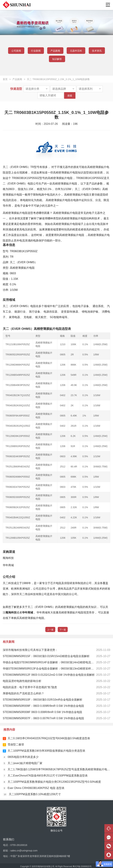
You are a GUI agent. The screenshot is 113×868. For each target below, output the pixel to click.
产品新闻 (55, 51)
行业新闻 (36, 51)
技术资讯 (97, 51)
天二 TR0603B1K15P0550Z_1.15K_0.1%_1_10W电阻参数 (58, 79)
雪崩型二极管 (13, 745)
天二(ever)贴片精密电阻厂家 (23, 763)
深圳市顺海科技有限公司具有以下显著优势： (30, 650)
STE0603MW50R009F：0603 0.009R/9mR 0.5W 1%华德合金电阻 (43, 706)
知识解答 (57, 59)
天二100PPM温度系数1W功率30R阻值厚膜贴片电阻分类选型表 (44, 751)
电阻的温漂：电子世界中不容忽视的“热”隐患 (30, 687)
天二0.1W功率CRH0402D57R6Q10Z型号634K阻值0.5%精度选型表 (46, 738)
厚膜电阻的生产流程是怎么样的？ (23, 693)
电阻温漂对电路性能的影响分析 (22, 681)
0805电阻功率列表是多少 (21, 757)
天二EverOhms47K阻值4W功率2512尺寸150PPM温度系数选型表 (45, 776)
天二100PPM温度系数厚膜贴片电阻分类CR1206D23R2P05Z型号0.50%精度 (52, 782)
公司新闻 (16, 51)
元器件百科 (76, 51)
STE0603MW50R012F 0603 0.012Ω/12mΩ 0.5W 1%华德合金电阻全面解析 (49, 675)
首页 (5, 79)
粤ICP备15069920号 (82, 866)
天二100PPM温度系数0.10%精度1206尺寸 (32, 794)
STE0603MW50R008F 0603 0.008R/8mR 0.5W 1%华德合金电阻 (42, 712)
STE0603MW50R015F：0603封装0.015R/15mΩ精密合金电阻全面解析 (46, 656)
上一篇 (50, 630)
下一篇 (63, 630)
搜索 (70, 96)
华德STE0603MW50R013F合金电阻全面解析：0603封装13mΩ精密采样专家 (50, 669)
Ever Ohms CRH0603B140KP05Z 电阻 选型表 (34, 788)
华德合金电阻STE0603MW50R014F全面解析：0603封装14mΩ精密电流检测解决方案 (55, 662)
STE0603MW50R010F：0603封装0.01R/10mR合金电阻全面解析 (43, 700)
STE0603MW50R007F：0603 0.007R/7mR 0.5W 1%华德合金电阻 (43, 718)
